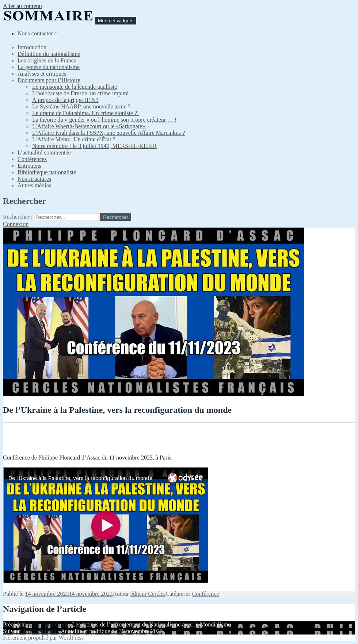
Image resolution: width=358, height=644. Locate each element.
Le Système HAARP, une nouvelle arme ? (81, 106)
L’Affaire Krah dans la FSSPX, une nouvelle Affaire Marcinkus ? (108, 133)
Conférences (32, 159)
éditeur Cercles (148, 594)
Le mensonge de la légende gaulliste (75, 87)
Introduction (32, 47)
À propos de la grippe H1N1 (65, 100)
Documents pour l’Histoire (49, 80)
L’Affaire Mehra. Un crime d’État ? (74, 139)
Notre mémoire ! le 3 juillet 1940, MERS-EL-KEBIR (94, 146)
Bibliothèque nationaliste (47, 172)
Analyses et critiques (42, 74)
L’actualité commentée (44, 153)
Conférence (206, 594)
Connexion (16, 224)
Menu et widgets (116, 21)
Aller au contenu (22, 6)
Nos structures (34, 179)
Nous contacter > (37, 33)
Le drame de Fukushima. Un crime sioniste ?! (85, 113)
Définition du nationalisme (49, 54)
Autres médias (34, 185)
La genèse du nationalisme (49, 67)
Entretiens (29, 166)
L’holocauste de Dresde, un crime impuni (80, 93)
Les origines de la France (47, 60)
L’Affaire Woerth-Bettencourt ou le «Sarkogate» (89, 126)
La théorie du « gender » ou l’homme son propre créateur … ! (104, 120)
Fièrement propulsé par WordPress (43, 638)
